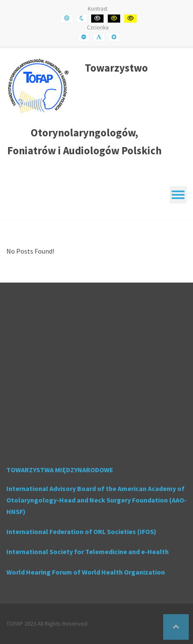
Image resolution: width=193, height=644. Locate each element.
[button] (176, 627)
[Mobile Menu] (178, 195)
